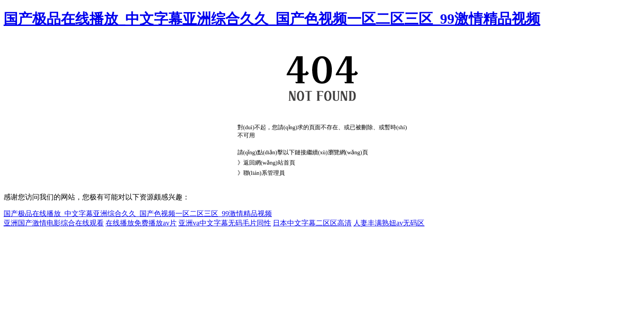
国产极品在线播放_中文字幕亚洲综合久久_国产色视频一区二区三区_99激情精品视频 (272, 19)
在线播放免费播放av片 (141, 223)
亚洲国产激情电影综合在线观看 (54, 223)
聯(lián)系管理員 (264, 173)
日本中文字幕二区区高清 (312, 223)
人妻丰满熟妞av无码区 (389, 223)
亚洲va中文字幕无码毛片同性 (225, 223)
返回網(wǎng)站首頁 (269, 163)
